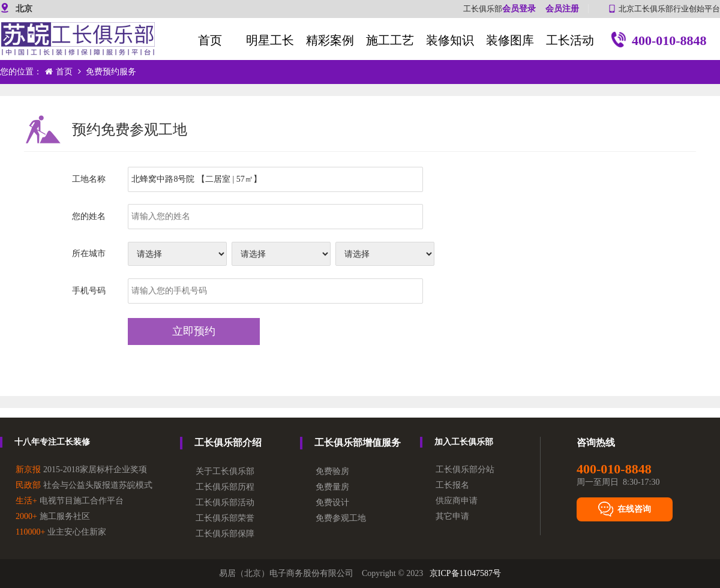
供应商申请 (457, 501)
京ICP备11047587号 (465, 573)
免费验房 (332, 471)
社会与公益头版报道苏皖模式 (84, 485)
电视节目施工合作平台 (70, 501)
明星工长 (270, 40)
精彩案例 (330, 40)
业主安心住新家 (61, 532)
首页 (210, 40)
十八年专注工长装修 (52, 442)
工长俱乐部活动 (225, 502)
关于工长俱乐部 (225, 471)
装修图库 (510, 40)
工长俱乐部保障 (225, 534)
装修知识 (450, 40)
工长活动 (570, 40)
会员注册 (562, 9)
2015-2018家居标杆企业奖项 (81, 469)
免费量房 (332, 487)
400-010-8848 (659, 42)
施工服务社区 (53, 516)
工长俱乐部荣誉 (225, 518)
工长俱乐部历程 (225, 487)
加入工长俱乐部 (464, 442)
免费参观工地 (341, 518)
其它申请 (452, 516)
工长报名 (452, 485)
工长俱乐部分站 (465, 469)
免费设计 (332, 502)
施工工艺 (390, 40)
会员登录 (519, 9)
